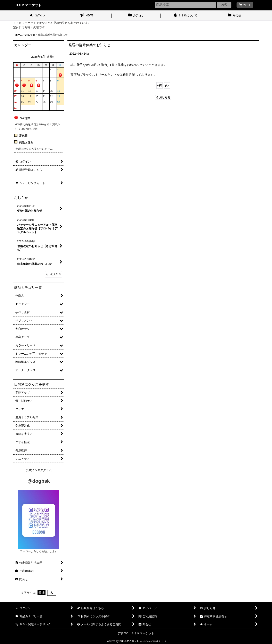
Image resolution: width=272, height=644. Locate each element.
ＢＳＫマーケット (28, 5)
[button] (234, 16)
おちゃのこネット (129, 641)
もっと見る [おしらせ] (53, 274)
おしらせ (163, 97)
